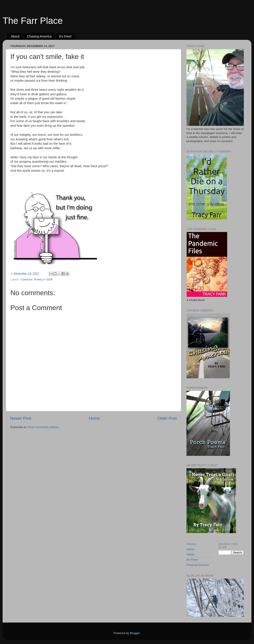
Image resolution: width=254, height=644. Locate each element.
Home (94, 418)
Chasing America (39, 36)
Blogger (135, 633)
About (15, 36)
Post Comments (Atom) (43, 427)
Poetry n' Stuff (43, 279)
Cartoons (27, 279)
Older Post (167, 418)
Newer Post (21, 418)
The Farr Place (33, 21)
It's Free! (65, 36)
